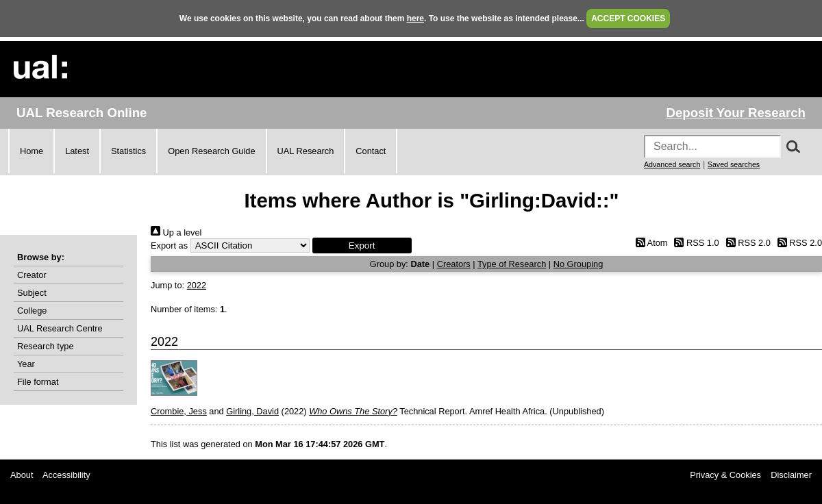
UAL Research (306, 151)
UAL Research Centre (60, 328)
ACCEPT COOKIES (628, 18)
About (22, 475)
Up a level (176, 232)
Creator (32, 275)
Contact (371, 151)
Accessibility (66, 475)
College (32, 311)
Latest (77, 151)
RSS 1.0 (695, 243)
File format (38, 382)
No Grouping (578, 264)
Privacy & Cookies (725, 475)
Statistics (128, 151)
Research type (46, 346)
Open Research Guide (211, 151)
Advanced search (672, 164)
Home (32, 151)
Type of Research (512, 264)
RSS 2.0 (746, 243)
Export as (169, 245)
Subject (32, 293)
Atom (649, 243)
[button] (362, 245)
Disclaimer (791, 475)
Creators (454, 264)
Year (26, 364)
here (415, 18)
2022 (197, 285)
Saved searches (734, 164)
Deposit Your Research (736, 113)
